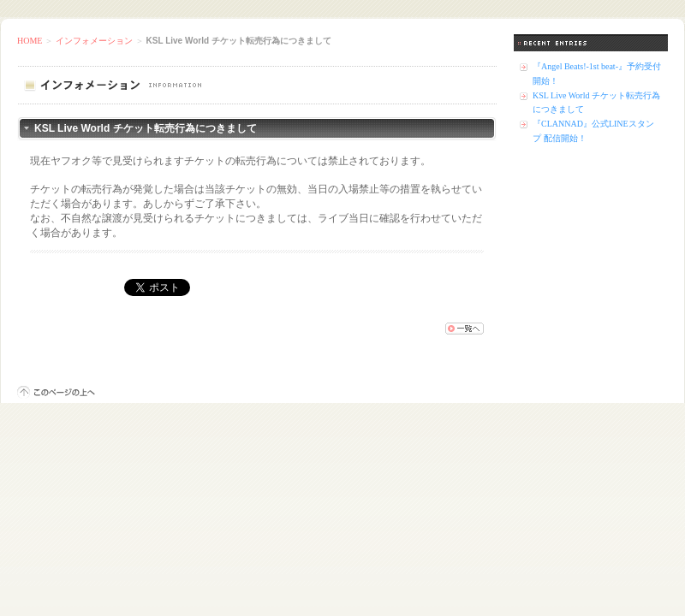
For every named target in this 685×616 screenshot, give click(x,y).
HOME (30, 41)
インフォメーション (94, 41)
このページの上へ (56, 392)
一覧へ (465, 329)
